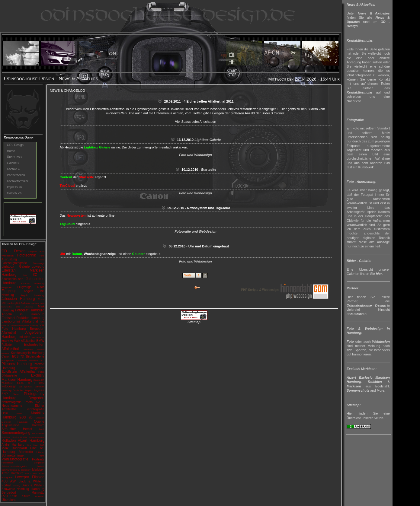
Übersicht (8, 500)
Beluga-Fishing (38, 337)
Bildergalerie (35, 356)
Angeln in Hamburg (23, 314)
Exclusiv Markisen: (362, 369)
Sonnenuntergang (16, 433)
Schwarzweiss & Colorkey (16, 470)
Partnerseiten (16, 175)
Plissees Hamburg (17, 364)
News (42, 260)
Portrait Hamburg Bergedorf (23, 366)
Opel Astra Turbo (38, 303)
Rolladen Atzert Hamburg (23, 441)
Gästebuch (14, 193)
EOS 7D (26, 417)
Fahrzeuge (39, 263)
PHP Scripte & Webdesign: (285, 290)
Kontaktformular (18, 181)
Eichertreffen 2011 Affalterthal (17, 307)
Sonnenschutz (358, 390)
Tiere (33, 433)
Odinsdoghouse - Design (366, 305)
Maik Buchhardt (14, 448)
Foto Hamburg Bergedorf (23, 329)
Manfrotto (26, 452)
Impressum (14, 187)
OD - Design (15, 145)
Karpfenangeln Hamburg (28, 353)
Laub (42, 429)
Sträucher (9, 429)
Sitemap (194, 322)
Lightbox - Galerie (16, 266)
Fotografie (32, 252)
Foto (42, 251)
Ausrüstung (9, 259)
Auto (25, 275)
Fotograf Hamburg (30, 310)
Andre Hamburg (13, 445)
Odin (5, 413)
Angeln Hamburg (32, 295)
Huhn (42, 456)
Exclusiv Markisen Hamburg (23, 377)
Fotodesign (9, 386)
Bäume (19, 414)
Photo (29, 402)
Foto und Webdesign (196, 155)
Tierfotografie (35, 409)
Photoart (40, 496)
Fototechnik (27, 255)
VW (42, 325)
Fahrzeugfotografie (14, 263)
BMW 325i (7, 341)
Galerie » (13, 163)
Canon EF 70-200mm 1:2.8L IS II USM (23, 382)
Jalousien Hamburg (18, 299)
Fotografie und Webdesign (196, 231)
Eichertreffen (117, 113)
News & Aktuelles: (361, 5)
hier (379, 274)
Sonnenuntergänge (37, 437)
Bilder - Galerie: (359, 261)
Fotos (41, 372)
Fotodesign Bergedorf (23, 463)
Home (11, 151)
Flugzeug (9, 291)
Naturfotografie (11, 402)
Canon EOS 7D (13, 356)
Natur (16, 394)
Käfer (35, 445)
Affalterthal (30, 321)
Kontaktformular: (360, 40)
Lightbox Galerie (208, 140)
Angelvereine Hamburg (23, 425)
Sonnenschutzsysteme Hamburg (24, 326)
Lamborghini (11, 321)
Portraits (38, 459)
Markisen (354, 386)
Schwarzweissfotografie (14, 466)
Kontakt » (13, 169)
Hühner (40, 452)
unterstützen (357, 314)
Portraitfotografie (15, 459)
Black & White (31, 474)
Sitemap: (354, 405)
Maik (41, 306)
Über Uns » (15, 157)
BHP (5, 394)
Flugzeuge (24, 287)
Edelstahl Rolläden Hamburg (23, 318)
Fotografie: (355, 120)
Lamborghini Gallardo (18, 303)
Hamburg (8, 310)
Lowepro (38, 266)
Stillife (26, 496)
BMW (40, 341)
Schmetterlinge (13, 455)
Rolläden (375, 382)
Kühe (29, 445)
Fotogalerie (8, 360)
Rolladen (7, 345)
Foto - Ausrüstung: (362, 182)
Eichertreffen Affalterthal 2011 (30, 361)
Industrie (24, 337)
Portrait (40, 466)
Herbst (27, 429)
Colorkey (17, 486)
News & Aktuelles (374, 13)
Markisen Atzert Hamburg (23, 471)
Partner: (353, 288)
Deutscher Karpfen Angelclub (29, 390)
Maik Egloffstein (25, 387)
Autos (40, 287)
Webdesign (8, 256)
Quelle (39, 422)
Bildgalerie (9, 375)
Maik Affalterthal (25, 341)
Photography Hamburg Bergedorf (23, 396)
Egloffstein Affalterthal (18, 371)
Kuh (42, 445)
